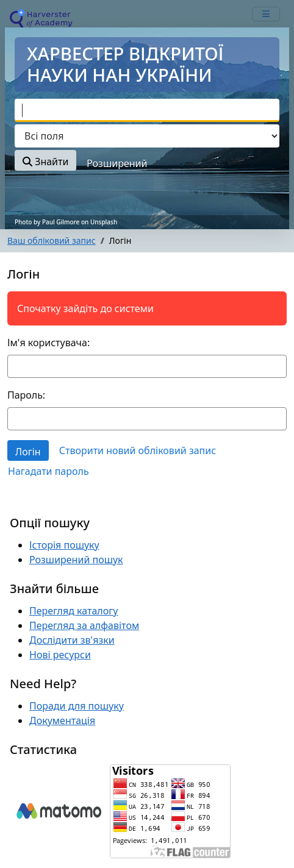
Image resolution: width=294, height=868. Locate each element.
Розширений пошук (76, 560)
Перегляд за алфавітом (84, 625)
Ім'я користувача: (48, 343)
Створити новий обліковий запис (138, 450)
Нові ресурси (60, 655)
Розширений (117, 163)
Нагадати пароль (48, 471)
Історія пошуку (64, 545)
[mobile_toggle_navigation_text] (266, 14)
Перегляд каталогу (73, 611)
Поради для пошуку (77, 706)
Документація (62, 720)
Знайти (45, 162)
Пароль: (26, 395)
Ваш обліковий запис (52, 240)
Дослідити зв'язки (72, 640)
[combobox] (147, 110)
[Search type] (147, 136)
